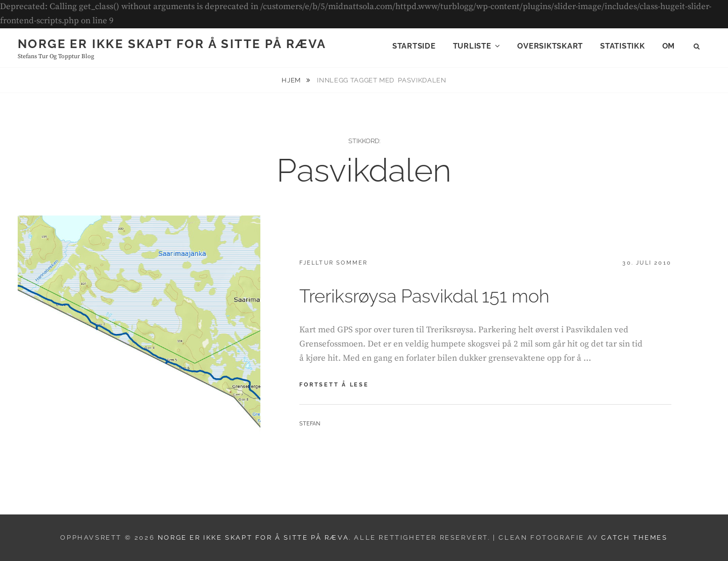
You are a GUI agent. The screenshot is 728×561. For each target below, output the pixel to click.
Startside (414, 46)
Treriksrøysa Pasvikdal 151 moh (424, 296)
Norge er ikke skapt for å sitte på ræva (172, 44)
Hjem (292, 80)
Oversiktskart (550, 46)
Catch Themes (634, 537)
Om (669, 46)
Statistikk (623, 46)
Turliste (472, 46)
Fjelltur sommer (333, 263)
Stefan (310, 424)
